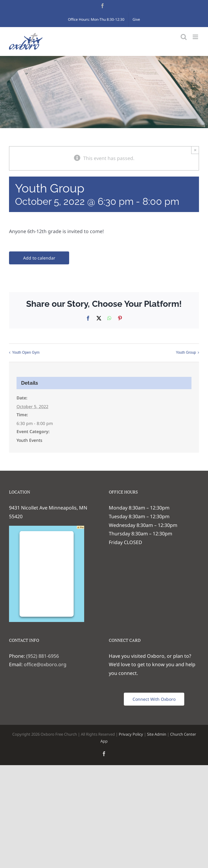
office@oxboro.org (45, 664)
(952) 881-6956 (43, 656)
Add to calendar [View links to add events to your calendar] (39, 258)
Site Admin (157, 734)
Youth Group (186, 352)
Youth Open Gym (26, 352)
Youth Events (29, 440)
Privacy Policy (131, 734)
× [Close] (195, 150)
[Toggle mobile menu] (196, 37)
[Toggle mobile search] (184, 37)
